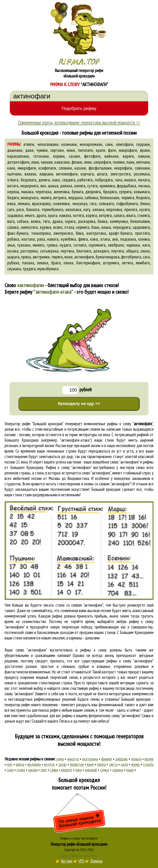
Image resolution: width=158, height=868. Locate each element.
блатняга (84, 251)
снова (21, 770)
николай (91, 770)
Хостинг (67, 861)
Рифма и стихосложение (71, 855)
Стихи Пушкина (91, 855)
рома (60, 759)
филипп (107, 759)
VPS (81, 861)
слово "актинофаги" (96, 473)
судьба (148, 764)
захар (62, 764)
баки (95, 227)
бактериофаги (88, 263)
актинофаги (84, 257)
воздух (50, 764)
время (149, 759)
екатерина (90, 759)
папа (79, 770)
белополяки (140, 221)
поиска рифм (48, 710)
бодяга (13, 198)
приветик (77, 764)
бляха (145, 203)
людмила (34, 764)
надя (124, 764)
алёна (20, 764)
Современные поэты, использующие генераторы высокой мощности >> (79, 122)
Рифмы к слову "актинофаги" (79, 838)
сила (10, 770)
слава (54, 770)
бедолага (29, 180)
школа (33, 770)
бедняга (143, 198)
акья (11, 245)
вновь (136, 764)
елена (101, 764)
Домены (96, 861)
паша (130, 770)
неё (10, 764)
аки (115, 239)
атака (105, 239)
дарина (118, 770)
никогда (73, 759)
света (113, 764)
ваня (90, 764)
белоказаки (110, 198)
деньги (136, 759)
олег (44, 770)
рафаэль (122, 759)
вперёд (67, 770)
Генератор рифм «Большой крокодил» (79, 844)
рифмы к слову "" (130, 424)
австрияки (41, 257)
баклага (33, 209)
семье (105, 770)
